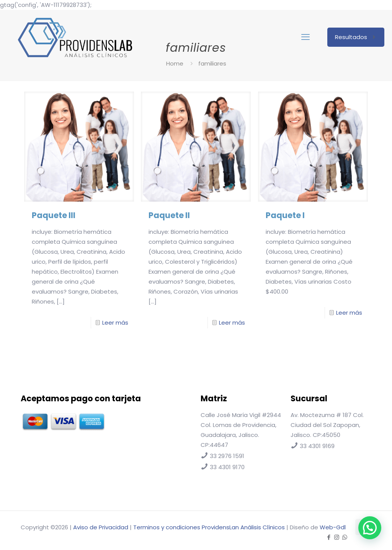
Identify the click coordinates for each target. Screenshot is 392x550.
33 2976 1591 (227, 456)
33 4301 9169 (317, 446)
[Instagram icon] (337, 537)
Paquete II (169, 215)
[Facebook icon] (329, 537)
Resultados (356, 37)
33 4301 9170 (227, 467)
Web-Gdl (333, 527)
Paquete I (285, 215)
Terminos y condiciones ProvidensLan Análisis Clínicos (209, 527)
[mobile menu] (305, 37)
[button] (370, 528)
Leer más (115, 323)
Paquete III (54, 215)
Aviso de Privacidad (101, 527)
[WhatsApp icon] (345, 537)
